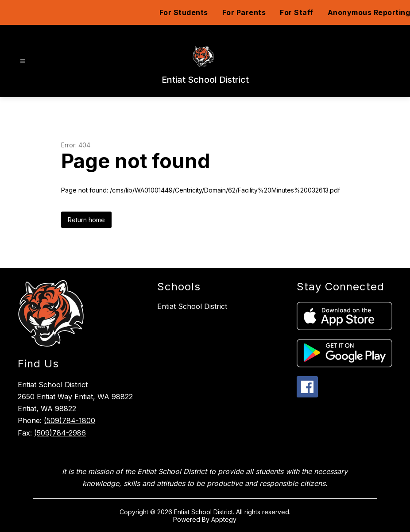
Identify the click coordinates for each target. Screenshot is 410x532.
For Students (184, 12)
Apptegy (224, 519)
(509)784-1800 (70, 420)
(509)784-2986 (60, 433)
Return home (86, 220)
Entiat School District (192, 306)
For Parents (244, 12)
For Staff (297, 12)
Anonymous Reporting (369, 12)
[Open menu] (23, 61)
